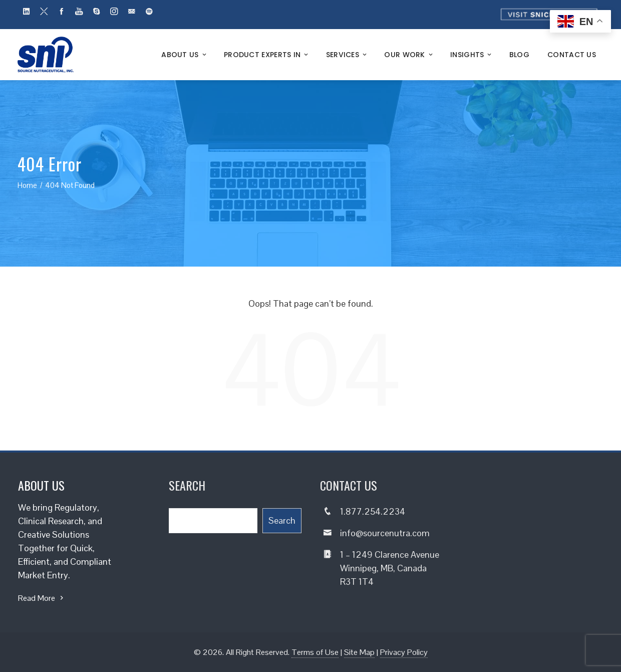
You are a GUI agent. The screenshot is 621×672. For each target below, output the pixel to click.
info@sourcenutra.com (385, 533)
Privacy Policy (404, 652)
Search (282, 520)
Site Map (359, 652)
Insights (472, 55)
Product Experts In (267, 55)
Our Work (409, 55)
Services (347, 55)
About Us (185, 55)
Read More (42, 598)
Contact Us (572, 55)
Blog (519, 55)
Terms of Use (315, 652)
